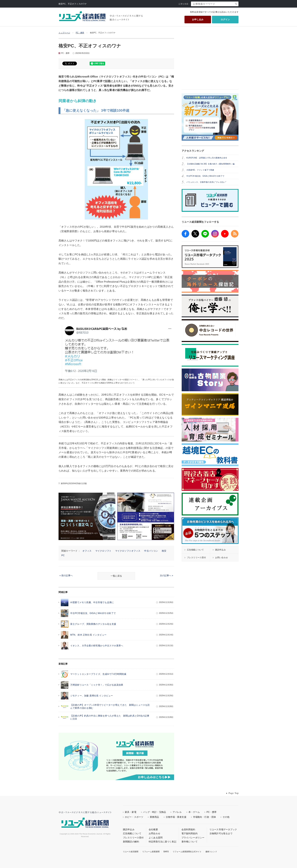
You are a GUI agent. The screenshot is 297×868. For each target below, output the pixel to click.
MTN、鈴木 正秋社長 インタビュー (88, 635)
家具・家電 (131, 812)
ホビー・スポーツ (134, 817)
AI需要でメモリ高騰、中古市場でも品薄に (92, 602)
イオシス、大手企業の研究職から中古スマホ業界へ (97, 646)
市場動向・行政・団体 (204, 817)
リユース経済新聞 (131, 852)
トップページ (64, 33)
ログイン (225, 20)
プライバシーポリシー (193, 838)
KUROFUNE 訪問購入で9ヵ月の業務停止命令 (207, 158)
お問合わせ (154, 833)
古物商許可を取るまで (221, 833)
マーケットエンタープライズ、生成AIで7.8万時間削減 (98, 674)
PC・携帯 (80, 33)
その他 (226, 817)
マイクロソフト (103, 551)
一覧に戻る (116, 576)
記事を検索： (184, 4)
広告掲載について (132, 833)
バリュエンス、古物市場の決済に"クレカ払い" (206, 182)
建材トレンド (211, 852)
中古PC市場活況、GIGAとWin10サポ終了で (93, 613)
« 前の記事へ (66, 576)
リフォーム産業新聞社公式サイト (187, 852)
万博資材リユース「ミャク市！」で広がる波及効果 (97, 685)
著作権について (190, 842)
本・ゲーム (194, 812)
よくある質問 (156, 838)
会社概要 (153, 830)
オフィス (87, 551)
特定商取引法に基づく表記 (163, 842)
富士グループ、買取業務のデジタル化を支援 (93, 624)
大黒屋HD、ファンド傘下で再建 (200, 170)
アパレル (177, 812)
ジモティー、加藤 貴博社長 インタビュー (92, 696)
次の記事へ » (166, 576)
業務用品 (154, 817)
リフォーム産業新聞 (151, 852)
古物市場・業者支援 (176, 817)
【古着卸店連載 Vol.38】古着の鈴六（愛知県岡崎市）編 (210, 164)
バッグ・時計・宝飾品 (154, 812)
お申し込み (198, 20)
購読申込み (129, 830)
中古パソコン (151, 551)
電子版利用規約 (190, 833)
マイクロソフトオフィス (128, 551)
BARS (166, 852)
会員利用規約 (188, 830)
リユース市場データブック (223, 830)
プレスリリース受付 (133, 838)
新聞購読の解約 (131, 842)
